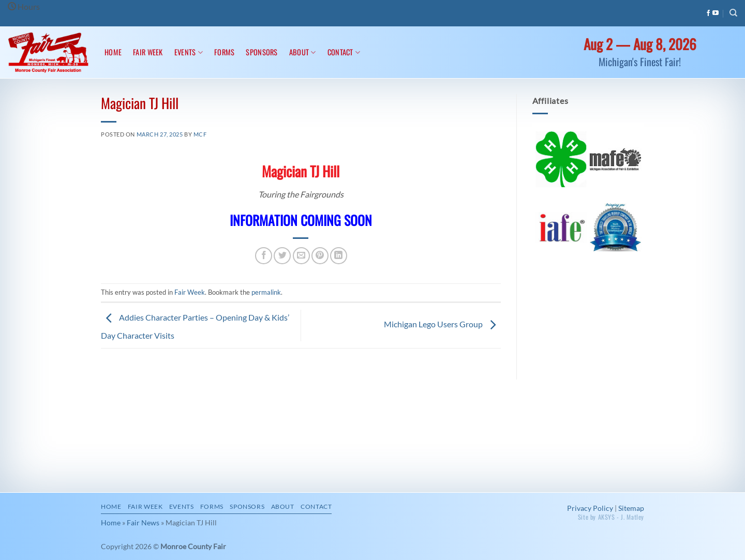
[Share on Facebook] (264, 256)
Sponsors (262, 52)
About (303, 52)
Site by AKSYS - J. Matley (611, 517)
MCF (200, 134)
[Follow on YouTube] (716, 13)
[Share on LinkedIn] (339, 256)
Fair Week (148, 52)
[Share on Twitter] (282, 256)
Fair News (143, 523)
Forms (224, 52)
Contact (344, 52)
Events (189, 52)
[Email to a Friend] (301, 256)
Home (113, 52)
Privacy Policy (590, 508)
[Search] (733, 13)
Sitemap (631, 508)
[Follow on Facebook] (708, 13)
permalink (266, 292)
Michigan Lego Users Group (442, 324)
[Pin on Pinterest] (320, 256)
